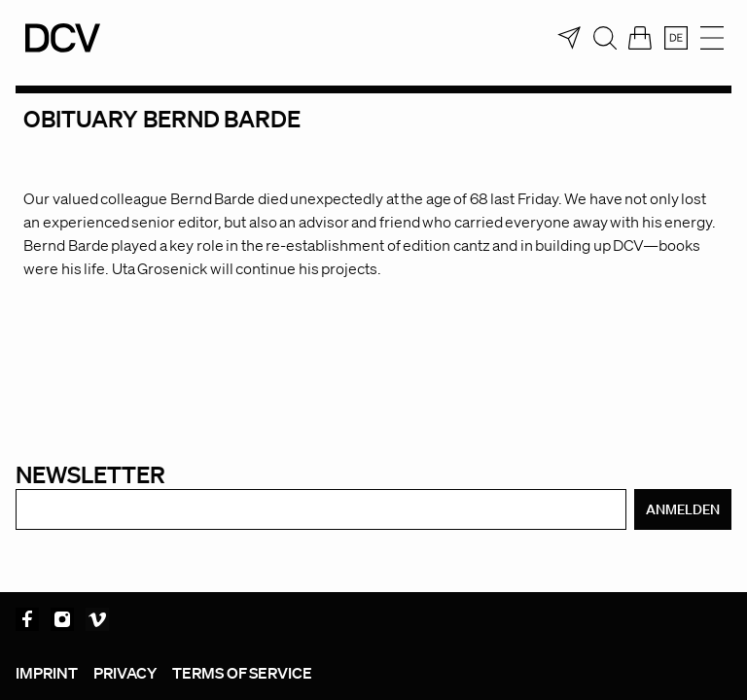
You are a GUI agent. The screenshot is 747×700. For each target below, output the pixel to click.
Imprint (47, 673)
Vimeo (97, 619)
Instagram (62, 619)
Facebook (27, 619)
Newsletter (90, 474)
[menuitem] (676, 38)
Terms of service (242, 673)
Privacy (125, 673)
